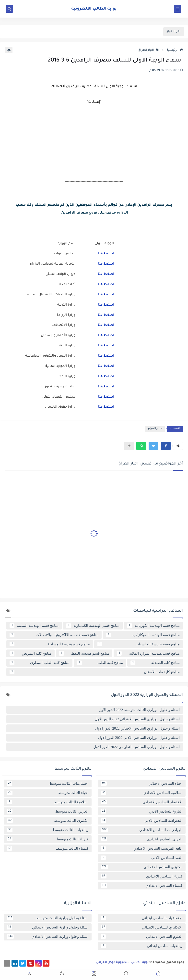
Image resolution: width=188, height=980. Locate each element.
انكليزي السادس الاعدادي (142, 867)
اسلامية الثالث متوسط (48, 802)
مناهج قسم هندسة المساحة (50, 644)
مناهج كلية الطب (100, 663)
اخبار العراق (148, 50)
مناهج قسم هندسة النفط (84, 653)
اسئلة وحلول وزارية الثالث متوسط (48, 918)
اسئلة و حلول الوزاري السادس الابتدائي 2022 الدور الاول (137, 719)
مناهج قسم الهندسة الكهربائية (153, 626)
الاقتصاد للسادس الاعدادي (142, 802)
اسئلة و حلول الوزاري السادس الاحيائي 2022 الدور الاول (137, 728)
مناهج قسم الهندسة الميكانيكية (143, 635)
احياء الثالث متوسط (48, 793)
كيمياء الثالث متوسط (48, 848)
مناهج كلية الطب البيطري (39, 663)
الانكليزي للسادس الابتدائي (142, 927)
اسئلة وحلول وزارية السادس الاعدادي (48, 937)
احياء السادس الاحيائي (142, 784)
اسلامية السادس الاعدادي (142, 793)
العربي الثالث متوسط (48, 811)
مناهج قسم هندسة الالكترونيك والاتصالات (54, 635)
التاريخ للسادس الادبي (142, 811)
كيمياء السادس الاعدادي (142, 886)
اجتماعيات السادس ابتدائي (142, 918)
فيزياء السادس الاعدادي (142, 876)
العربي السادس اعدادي (142, 839)
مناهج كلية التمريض (30, 653)
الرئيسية (175, 50)
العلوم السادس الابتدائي (142, 937)
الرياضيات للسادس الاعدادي (142, 830)
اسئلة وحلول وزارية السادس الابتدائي (48, 927)
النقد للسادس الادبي (142, 858)
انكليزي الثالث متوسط (48, 821)
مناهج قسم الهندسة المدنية (34, 626)
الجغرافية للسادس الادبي (142, 821)
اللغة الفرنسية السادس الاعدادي (142, 848)
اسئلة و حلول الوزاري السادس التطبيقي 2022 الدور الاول (136, 747)
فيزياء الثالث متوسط (48, 839)
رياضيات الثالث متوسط (48, 830)
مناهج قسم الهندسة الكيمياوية (93, 626)
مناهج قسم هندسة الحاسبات (139, 644)
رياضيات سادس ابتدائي (142, 946)
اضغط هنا (106, 254)
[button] (166, 446)
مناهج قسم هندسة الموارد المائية (148, 653)
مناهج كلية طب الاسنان (95, 672)
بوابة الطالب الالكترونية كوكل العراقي (122, 962)
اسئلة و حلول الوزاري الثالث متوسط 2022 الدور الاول (139, 710)
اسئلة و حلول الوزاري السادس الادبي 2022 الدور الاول (139, 738)
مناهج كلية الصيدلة (155, 663)
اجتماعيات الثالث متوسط (48, 784)
